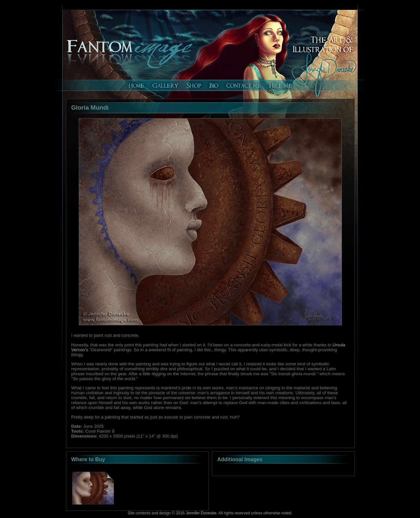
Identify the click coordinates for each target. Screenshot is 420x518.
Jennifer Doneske (201, 513)
